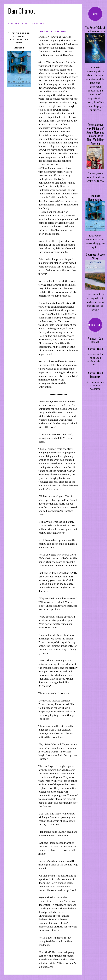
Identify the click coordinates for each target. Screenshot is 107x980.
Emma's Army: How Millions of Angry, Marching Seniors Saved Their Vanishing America (95, 134)
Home (25, 23)
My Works (38, 23)
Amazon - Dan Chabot (95, 340)
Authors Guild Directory (95, 375)
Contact (14, 23)
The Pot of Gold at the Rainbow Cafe (95, 29)
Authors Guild (95, 349)
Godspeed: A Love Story (95, 256)
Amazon (19, 47)
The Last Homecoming (95, 198)
